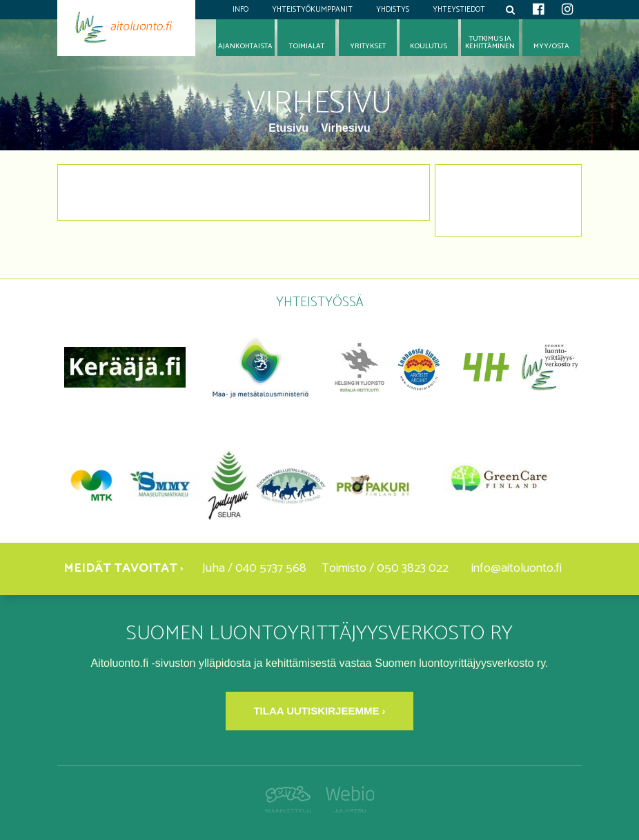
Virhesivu (346, 128)
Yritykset (368, 47)
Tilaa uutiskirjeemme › (319, 711)
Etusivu (290, 128)
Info (240, 10)
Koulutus (429, 47)
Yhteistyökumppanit (312, 10)
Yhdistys (393, 10)
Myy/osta (551, 47)
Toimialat (307, 47)
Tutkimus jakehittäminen (490, 43)
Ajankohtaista (245, 47)
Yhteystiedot (459, 10)
